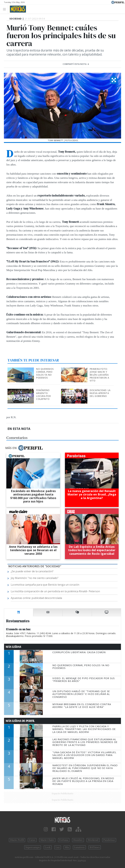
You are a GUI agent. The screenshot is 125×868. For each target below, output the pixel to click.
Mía (67, 847)
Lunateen (79, 847)
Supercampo (33, 847)
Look (48, 847)
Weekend (93, 840)
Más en (24, 448)
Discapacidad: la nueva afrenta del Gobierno (100, 393)
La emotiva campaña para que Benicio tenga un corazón (45, 585)
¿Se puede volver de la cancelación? (32, 571)
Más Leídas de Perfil (20, 721)
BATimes (95, 847)
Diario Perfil (17, 840)
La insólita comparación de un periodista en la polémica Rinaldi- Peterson (55, 591)
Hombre (78, 840)
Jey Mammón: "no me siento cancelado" (35, 578)
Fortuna (64, 840)
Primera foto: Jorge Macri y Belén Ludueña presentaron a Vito (99, 375)
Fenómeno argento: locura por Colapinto (43, 395)
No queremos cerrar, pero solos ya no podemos (45, 373)
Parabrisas (109, 840)
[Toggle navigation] (5, 9)
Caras (32, 840)
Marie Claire (47, 840)
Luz (58, 847)
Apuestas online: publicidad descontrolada (36, 598)
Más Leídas (13, 647)
